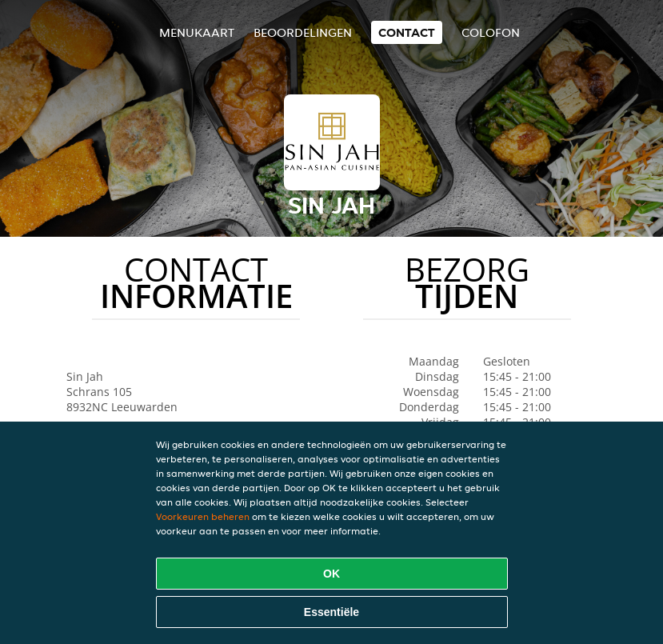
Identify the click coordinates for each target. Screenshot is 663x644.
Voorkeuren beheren (203, 516)
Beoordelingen (303, 32)
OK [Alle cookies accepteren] (331, 574)
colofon (491, 32)
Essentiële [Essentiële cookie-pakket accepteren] (331, 612)
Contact (407, 32)
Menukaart (197, 32)
